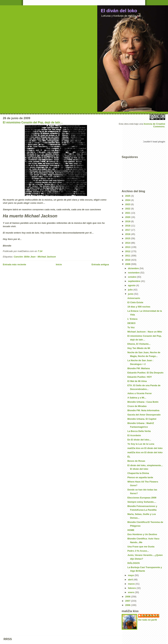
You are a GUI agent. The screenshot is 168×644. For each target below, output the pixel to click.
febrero (132, 588)
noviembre (134, 273)
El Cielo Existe (135, 302)
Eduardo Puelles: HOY (140, 377)
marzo (132, 584)
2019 (128, 221)
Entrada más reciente (15, 264)
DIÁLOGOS (133, 563)
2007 (128, 601)
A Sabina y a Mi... (137, 398)
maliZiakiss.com (150, 616)
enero (131, 592)
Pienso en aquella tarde (140, 477)
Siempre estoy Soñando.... (142, 502)
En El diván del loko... (139, 440)
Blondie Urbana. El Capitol (142, 419)
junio (131, 294)
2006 (128, 605)
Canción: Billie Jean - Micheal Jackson (35, 257)
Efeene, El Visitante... (139, 344)
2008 (128, 597)
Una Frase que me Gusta (141, 547)
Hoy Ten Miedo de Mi (139, 348)
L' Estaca (132, 319)
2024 (128, 200)
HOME (131, 530)
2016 (128, 234)
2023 (128, 204)
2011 (128, 256)
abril (131, 580)
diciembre (134, 268)
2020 (128, 217)
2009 (128, 264)
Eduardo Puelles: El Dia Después (145, 373)
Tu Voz (131, 327)
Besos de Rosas (136, 461)
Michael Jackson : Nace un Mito (145, 332)
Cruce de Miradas (137, 406)
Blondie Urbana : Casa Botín (143, 402)
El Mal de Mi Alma (137, 381)
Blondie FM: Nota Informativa (143, 410)
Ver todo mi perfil (147, 620)
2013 (128, 247)
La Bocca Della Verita (139, 431)
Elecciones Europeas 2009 (142, 498)
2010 (128, 260)
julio (131, 290)
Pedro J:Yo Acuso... (138, 551)
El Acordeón (134, 435)
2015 (128, 238)
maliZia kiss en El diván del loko (145, 448)
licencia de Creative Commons (154, 125)
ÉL (129, 457)
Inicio (59, 264)
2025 (128, 196)
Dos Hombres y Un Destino (142, 534)
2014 (128, 243)
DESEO (131, 323)
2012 (128, 251)
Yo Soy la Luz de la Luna (141, 444)
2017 (128, 230)
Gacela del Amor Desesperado (144, 415)
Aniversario (134, 298)
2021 (128, 213)
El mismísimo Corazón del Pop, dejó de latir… (33, 122)
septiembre (134, 281)
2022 (128, 209)
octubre (133, 277)
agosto (132, 285)
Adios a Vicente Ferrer (140, 393)
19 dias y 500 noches (139, 307)
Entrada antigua (100, 264)
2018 (128, 226)
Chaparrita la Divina (138, 473)
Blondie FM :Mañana (138, 368)
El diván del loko (119, 11)
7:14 (40, 251)
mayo (131, 575)
